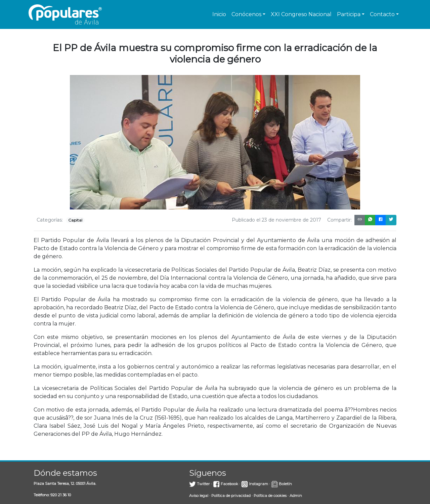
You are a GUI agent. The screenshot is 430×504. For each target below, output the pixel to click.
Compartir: (339, 220)
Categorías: (50, 220)
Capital (75, 220)
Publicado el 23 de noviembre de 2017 (276, 220)
